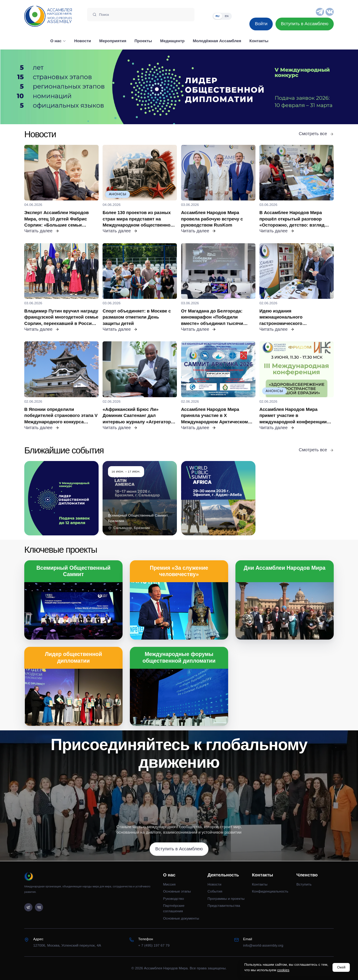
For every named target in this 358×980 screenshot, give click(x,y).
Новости (214, 884)
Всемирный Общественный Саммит (73, 571)
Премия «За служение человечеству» (179, 571)
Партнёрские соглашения (174, 908)
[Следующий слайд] (313, 87)
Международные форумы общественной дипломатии (179, 657)
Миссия (169, 884)
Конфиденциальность (270, 891)
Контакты (260, 884)
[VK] (330, 12)
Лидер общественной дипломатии (73, 657)
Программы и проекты (226, 899)
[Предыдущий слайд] (45, 87)
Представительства (224, 906)
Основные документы (181, 918)
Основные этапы (177, 891)
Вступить (304, 884)
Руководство (173, 899)
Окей (341, 967)
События (215, 891)
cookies (283, 970)
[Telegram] (320, 12)
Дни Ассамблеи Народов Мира (284, 568)
